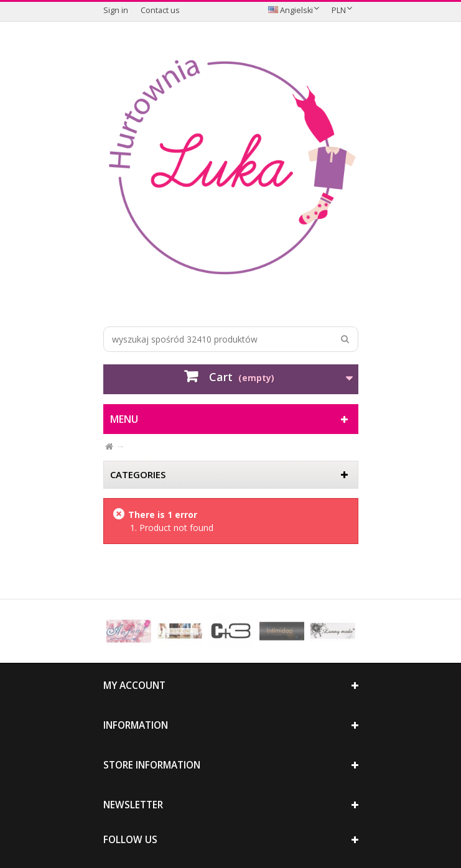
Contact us (160, 10)
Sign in (116, 10)
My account (134, 686)
